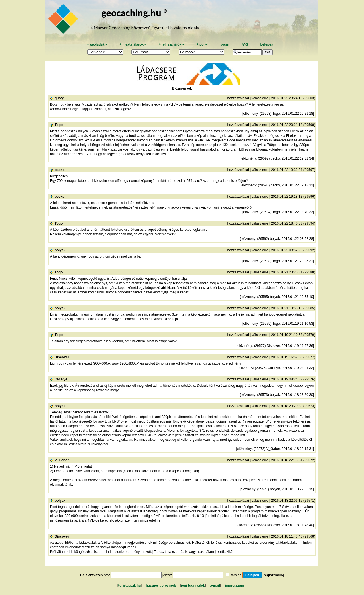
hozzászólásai (238, 98)
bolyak (60, 250)
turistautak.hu (129, 585)
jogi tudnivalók (193, 585)
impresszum (235, 585)
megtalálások (133, 44)
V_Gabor (62, 460)
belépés (266, 44)
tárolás (236, 575)
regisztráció (273, 575)
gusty (59, 98)
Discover (62, 357)
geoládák (97, 44)
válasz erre (260, 98)
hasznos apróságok (161, 585)
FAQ (245, 44)
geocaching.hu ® (135, 13)
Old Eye (61, 379)
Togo (59, 125)
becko (60, 170)
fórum (225, 44)
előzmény (250, 114)
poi (202, 44)
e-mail (215, 585)
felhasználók (171, 44)
